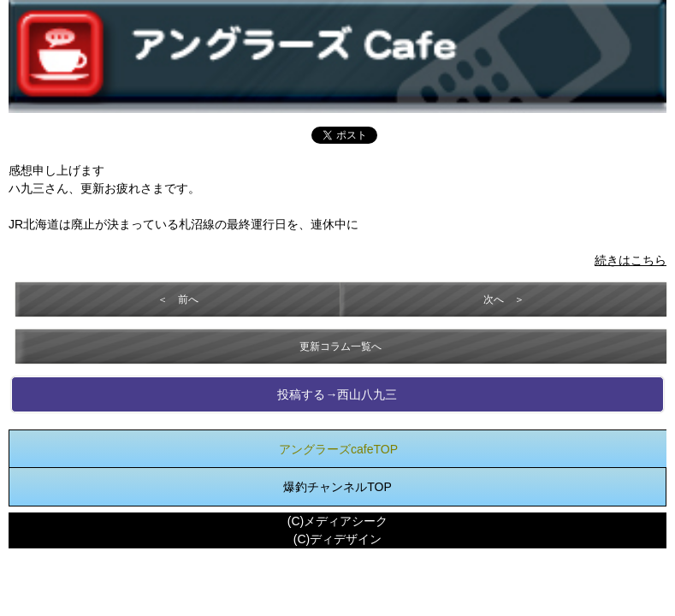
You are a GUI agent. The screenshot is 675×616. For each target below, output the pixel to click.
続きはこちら (631, 260)
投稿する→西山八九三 (337, 394)
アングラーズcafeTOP (338, 449)
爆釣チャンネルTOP (337, 487)
